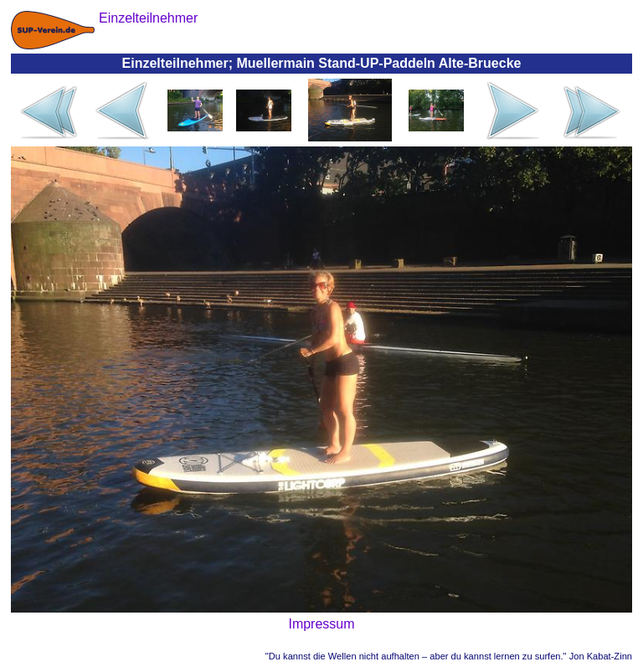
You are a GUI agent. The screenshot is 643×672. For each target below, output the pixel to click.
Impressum (321, 624)
